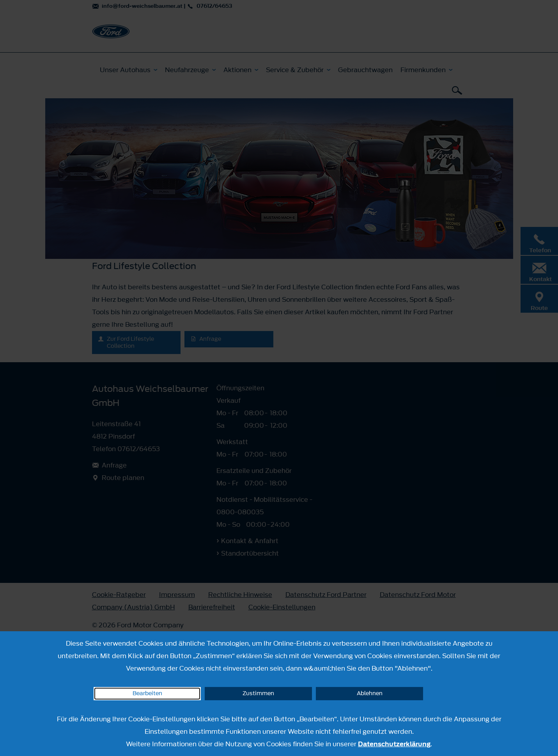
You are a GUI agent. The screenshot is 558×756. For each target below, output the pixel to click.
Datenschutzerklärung (394, 744)
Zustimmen (258, 693)
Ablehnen (370, 693)
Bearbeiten (147, 693)
